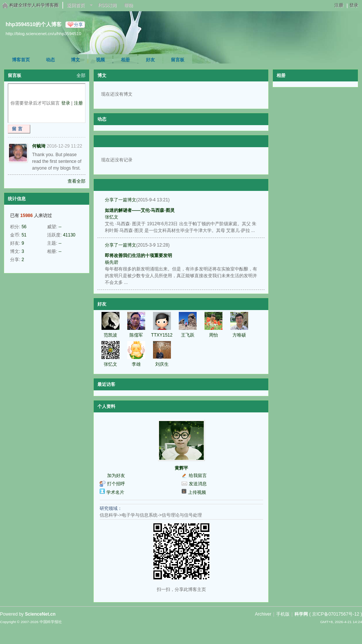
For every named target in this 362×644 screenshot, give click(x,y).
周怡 (213, 335)
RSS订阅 (107, 5)
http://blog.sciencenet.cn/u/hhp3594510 (43, 33)
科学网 (301, 614)
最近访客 (106, 384)
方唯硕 (239, 335)
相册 (125, 60)
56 (24, 227)
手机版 (283, 614)
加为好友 (116, 476)
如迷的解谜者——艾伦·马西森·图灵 (140, 210)
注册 (339, 5)
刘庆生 (162, 364)
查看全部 (77, 181)
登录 (354, 5)
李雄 (136, 364)
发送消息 (198, 484)
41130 (69, 235)
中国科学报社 (51, 622)
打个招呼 (116, 484)
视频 (100, 60)
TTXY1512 (162, 335)
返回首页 (76, 5)
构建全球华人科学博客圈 (34, 5)
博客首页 (21, 60)
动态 (50, 60)
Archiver (263, 614)
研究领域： (111, 508)
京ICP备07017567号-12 (336, 614)
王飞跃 (188, 335)
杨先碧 (112, 262)
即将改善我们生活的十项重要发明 (138, 256)
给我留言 (198, 476)
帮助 (128, 5)
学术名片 (115, 492)
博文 (75, 60)
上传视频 (197, 492)
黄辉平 (181, 468)
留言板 (178, 60)
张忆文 (112, 217)
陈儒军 (136, 335)
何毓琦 (39, 146)
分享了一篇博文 (121, 200)
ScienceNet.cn (40, 614)
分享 (78, 25)
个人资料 (106, 406)
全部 (81, 75)
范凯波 (110, 335)
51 (24, 235)
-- (60, 227)
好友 (150, 60)
